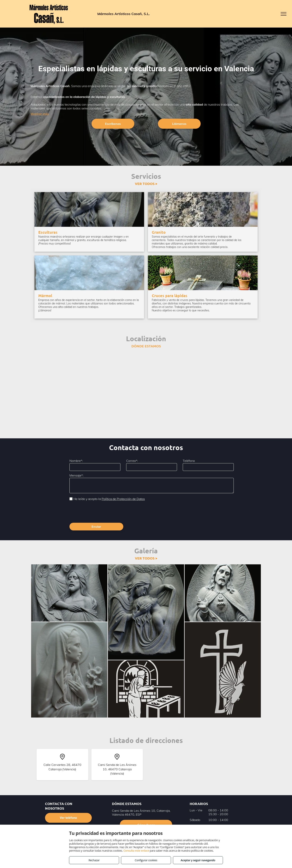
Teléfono (189, 461)
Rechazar (94, 860)
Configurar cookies (146, 860)
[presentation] (99, 511)
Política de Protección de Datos (123, 499)
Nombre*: (76, 461)
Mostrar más (40, 114)
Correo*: (132, 461)
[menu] (284, 14)
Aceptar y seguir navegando (198, 860)
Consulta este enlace (136, 851)
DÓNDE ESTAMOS (146, 346)
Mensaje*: (76, 475)
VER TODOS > (146, 184)
